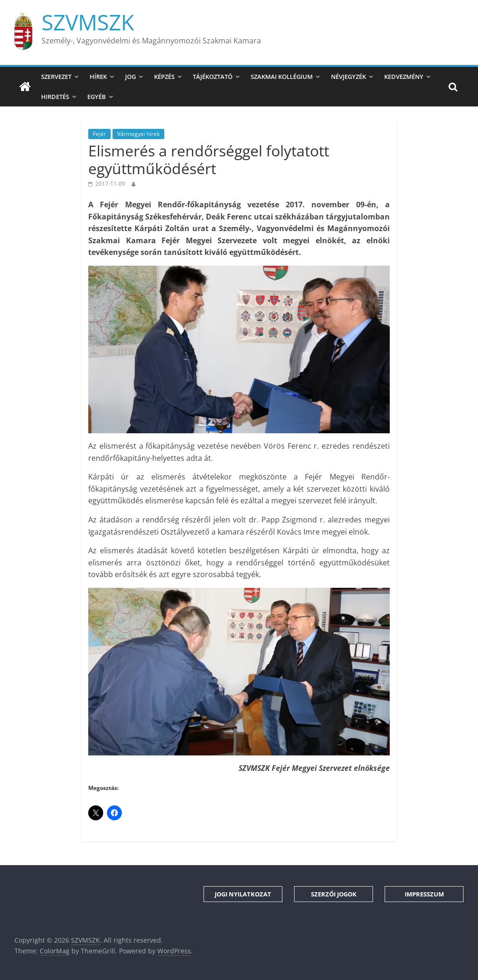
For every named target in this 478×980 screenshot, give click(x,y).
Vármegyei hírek (138, 134)
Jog (130, 77)
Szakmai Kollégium (282, 77)
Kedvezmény (404, 77)
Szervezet (56, 77)
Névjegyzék (348, 77)
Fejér (99, 134)
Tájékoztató (213, 77)
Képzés (164, 77)
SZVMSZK (88, 22)
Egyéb (97, 97)
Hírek (98, 77)
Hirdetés (55, 97)
